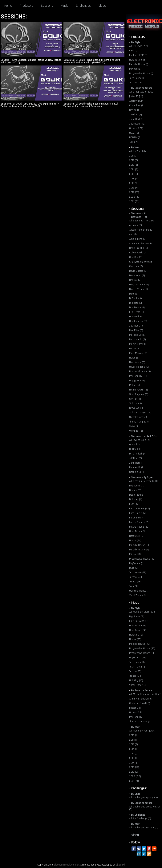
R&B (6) (133, 568)
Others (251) (136, 712)
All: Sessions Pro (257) (141, 221)
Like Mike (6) (136, 330)
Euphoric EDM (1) (138, 55)
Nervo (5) (134, 358)
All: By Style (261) (139, 46)
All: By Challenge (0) (140, 818)
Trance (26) (135, 582)
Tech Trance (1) (137, 667)
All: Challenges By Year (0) (144, 828)
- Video (134, 835)
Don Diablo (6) (137, 307)
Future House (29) (139, 527)
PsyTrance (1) (136, 563)
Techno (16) (135, 671)
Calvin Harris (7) (138, 253)
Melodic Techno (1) (139, 550)
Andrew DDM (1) (138, 101)
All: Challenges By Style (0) (144, 798)
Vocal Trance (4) (138, 685)
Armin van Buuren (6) (141, 244)
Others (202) (136, 128)
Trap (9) (133, 586)
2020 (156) (135, 776)
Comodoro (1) (136, 105)
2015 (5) (134, 174)
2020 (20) (135, 197)
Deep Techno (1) (138, 495)
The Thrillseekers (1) (140, 722)
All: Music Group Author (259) (145, 694)
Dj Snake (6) (136, 298)
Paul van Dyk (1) (138, 717)
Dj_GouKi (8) (136, 449)
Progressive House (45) (142, 648)
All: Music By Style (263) (142, 612)
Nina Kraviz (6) (137, 362)
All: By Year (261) (138, 151)
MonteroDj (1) (136, 467)
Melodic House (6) (139, 545)
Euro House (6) (137, 513)
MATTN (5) (134, 349)
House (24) (135, 541)
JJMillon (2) (136, 115)
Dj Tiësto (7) (136, 303)
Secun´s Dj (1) (137, 472)
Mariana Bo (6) (137, 335)
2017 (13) (134, 183)
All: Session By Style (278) (143, 481)
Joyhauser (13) (137, 124)
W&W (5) (134, 426)
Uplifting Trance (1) (139, 591)
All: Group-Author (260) (142, 92)
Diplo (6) (134, 294)
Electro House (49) (140, 509)
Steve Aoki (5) (137, 408)
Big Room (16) (137, 616)
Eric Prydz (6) (137, 312)
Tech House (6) (137, 662)
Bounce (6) (135, 490)
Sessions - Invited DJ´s (144, 436)
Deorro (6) (135, 280)
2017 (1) (133, 763)
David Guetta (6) (138, 271)
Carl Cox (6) (136, 257)
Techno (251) (136, 83)
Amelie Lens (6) (138, 239)
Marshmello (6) (138, 339)
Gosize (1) (134, 110)
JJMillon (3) (136, 458)
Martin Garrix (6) (138, 344)
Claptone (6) (136, 266)
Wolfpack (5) (136, 431)
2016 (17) (134, 179)
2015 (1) (133, 754)
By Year (135, 148)
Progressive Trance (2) (142, 653)
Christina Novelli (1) (140, 703)
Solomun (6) (136, 403)
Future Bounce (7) (139, 522)
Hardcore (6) (136, 635)
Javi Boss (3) (136, 326)
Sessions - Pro (139, 217)
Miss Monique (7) (138, 353)
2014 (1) (133, 749)
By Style (136, 42)
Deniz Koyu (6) (137, 275)
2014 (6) (134, 169)
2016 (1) (133, 758)
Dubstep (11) (136, 499)
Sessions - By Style (142, 478)
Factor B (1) (135, 708)
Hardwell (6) (136, 317)
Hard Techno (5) (138, 60)
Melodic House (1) (139, 64)
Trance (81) (135, 676)
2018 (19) (134, 767)
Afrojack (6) (136, 225)
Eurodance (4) (137, 518)
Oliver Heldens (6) (139, 367)
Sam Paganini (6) (139, 394)
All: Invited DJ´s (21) (140, 440)
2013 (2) (134, 744)
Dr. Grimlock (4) (138, 454)
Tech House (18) (138, 573)
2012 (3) (134, 160)
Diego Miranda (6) (139, 285)
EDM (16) (134, 504)
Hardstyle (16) (137, 536)
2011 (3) (133, 156)
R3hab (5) (134, 385)
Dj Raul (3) (135, 445)
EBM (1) (133, 51)
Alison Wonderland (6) (141, 230)
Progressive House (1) (141, 73)
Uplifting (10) (136, 680)
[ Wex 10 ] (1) (136, 96)
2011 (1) (133, 740)
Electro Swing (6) (139, 621)
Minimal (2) (135, 69)
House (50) (135, 639)
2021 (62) (134, 201)
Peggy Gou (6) (137, 381)
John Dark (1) (136, 119)
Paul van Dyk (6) (138, 376)
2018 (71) (134, 188)
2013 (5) (134, 165)
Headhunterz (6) (138, 321)
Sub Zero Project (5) (140, 413)
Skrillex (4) (135, 399)
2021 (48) (134, 781)
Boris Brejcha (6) (138, 248)
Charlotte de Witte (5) (141, 262)
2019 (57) (134, 192)
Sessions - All (139, 213)
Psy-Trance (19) (137, 658)
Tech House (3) (137, 78)
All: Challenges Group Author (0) (145, 808)
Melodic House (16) (139, 644)
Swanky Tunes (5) (139, 417)
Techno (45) (136, 577)
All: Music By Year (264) (142, 731)
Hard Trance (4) (138, 630)
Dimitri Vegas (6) (138, 289)
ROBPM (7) (135, 137)
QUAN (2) (134, 133)
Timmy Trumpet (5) (139, 422)
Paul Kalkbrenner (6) (140, 371)
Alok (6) (133, 234)
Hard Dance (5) (137, 531)
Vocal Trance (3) (138, 595)
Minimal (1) (135, 554)
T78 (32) (133, 142)
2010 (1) (133, 735)
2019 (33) (134, 772)
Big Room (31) (137, 486)
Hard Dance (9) (137, 626)
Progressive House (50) (142, 559)
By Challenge (138, 815)
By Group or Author (142, 88)
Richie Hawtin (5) (138, 390)
